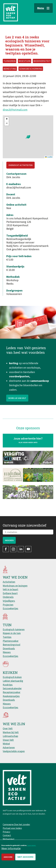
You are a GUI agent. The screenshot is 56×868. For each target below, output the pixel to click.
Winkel (6, 744)
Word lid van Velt (17, 403)
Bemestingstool (11, 645)
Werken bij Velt (11, 732)
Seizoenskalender (12, 688)
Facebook (6, 549)
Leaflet (49, 157)
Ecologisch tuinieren (14, 629)
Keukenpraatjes (11, 696)
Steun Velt (8, 740)
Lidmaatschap (10, 736)
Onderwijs (8, 597)
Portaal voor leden (12, 828)
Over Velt (8, 728)
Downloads (9, 648)
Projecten (8, 605)
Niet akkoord (25, 857)
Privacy (6, 832)
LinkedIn (21, 549)
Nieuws (7, 652)
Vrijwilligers (9, 601)
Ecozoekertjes (10, 608)
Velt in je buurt (10, 589)
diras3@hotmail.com (15, 110)
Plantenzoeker (11, 641)
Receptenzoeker (12, 692)
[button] (28, 137)
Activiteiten (9, 582)
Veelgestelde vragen (14, 751)
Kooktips (8, 685)
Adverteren (9, 747)
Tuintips (7, 637)
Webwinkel (9, 839)
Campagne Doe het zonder (16, 824)
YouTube (28, 549)
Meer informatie (11, 848)
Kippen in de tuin (12, 633)
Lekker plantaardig (13, 681)
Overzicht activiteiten (20, 165)
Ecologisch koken (12, 677)
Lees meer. (32, 845)
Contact (7, 835)
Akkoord (8, 857)
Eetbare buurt (10, 593)
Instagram (13, 549)
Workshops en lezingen (15, 586)
